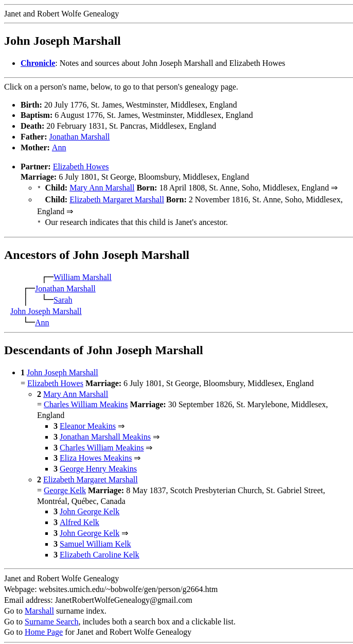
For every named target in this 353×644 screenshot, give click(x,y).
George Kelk (65, 487)
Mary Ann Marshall (102, 188)
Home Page (44, 629)
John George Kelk (90, 508)
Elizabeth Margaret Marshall (117, 198)
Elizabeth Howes (81, 167)
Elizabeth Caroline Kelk (100, 552)
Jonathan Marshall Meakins (105, 434)
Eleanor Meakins (88, 423)
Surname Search (51, 619)
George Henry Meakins (98, 466)
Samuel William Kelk (95, 541)
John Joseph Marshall (46, 308)
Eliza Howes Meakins (96, 455)
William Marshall (83, 274)
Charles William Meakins (86, 401)
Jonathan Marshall (80, 137)
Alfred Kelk (80, 519)
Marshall (39, 608)
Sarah (63, 297)
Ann (59, 147)
